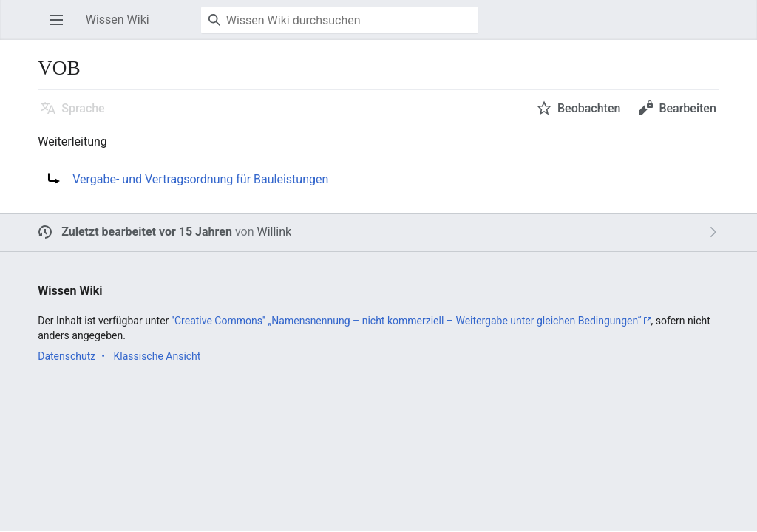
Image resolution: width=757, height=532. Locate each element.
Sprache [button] (83, 108)
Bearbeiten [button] (687, 108)
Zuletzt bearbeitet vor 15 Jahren (147, 232)
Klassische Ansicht (157, 356)
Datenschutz (67, 356)
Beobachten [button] (589, 108)
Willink (274, 232)
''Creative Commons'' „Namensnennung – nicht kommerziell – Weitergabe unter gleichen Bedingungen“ (407, 321)
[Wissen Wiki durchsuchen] (340, 20)
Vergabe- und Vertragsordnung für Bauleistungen (200, 179)
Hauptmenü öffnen (61, 27)
